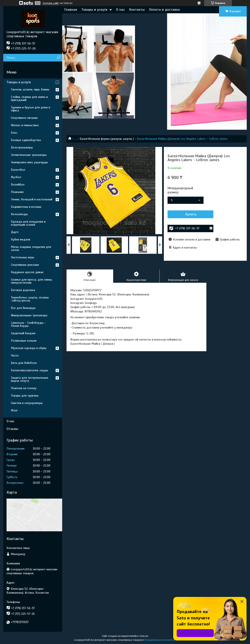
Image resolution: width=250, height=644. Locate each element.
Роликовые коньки (24, 341)
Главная (71, 10)
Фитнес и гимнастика (25, 125)
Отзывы (12, 429)
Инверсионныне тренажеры (29, 315)
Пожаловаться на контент (160, 640)
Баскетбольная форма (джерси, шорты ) (107, 139)
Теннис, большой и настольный (32, 199)
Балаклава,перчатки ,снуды (29, 370)
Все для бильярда (23, 308)
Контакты (137, 10)
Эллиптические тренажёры (29, 155)
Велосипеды (19, 214)
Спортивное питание (24, 118)
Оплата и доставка (164, 10)
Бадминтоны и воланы (26, 207)
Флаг (14, 410)
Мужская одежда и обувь (29, 348)
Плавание (17, 192)
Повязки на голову (24, 388)
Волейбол (18, 185)
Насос (15, 355)
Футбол (16, 177)
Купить (191, 214)
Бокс (14, 133)
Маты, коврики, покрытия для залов (31, 248)
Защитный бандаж (23, 333)
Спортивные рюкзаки (25, 265)
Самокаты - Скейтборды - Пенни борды (28, 324)
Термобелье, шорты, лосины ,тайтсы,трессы (30, 299)
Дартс (15, 232)
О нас (120, 10)
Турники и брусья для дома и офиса (31, 109)
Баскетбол (18, 170)
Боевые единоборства (26, 140)
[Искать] (58, 58)
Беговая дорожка (23, 290)
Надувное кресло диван (27, 272)
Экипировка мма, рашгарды (29, 162)
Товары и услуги (94, 10)
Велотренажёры (22, 147)
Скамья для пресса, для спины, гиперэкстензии (32, 281)
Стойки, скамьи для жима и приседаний (29, 98)
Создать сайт (51, 3)
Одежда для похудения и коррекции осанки (28, 223)
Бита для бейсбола (24, 363)
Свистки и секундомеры (27, 403)
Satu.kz (144, 636)
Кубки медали (21, 239)
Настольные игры (22, 257)
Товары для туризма (25, 396)
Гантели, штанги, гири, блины (30, 89)
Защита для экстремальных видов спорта (29, 379)
